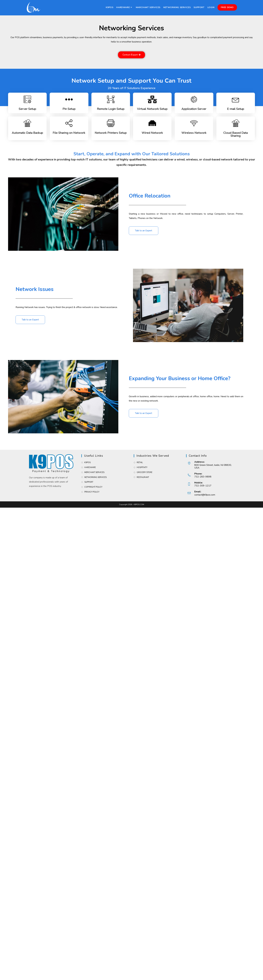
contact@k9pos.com (205, 495)
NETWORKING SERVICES (96, 477)
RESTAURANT (143, 477)
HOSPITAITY (142, 467)
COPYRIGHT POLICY (93, 487)
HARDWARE (90, 467)
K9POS (88, 463)
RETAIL (140, 463)
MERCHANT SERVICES (94, 472)
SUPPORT (89, 482)
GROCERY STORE (145, 472)
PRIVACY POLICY (92, 492)
